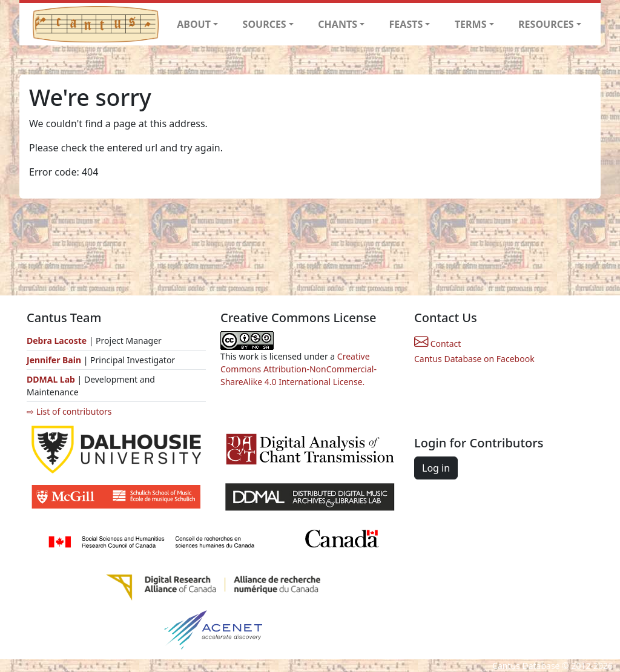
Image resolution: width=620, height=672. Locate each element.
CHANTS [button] (338, 24)
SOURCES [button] (265, 24)
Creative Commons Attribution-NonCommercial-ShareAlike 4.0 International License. (298, 369)
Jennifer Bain (55, 360)
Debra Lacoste (57, 341)
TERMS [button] (471, 24)
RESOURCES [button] (546, 24)
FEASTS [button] (406, 24)
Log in (436, 468)
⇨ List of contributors (69, 411)
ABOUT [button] (194, 24)
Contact (437, 344)
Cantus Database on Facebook (474, 359)
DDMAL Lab (51, 379)
